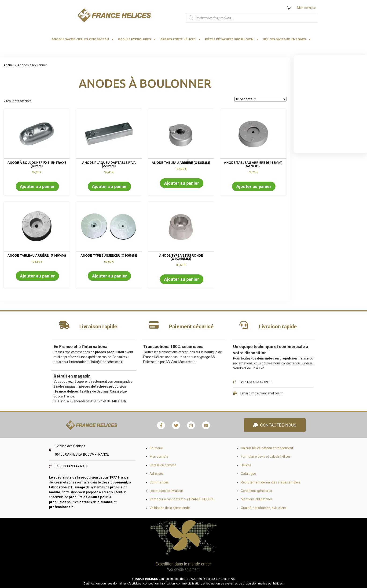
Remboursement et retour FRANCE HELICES (182, 499)
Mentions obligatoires (257, 499)
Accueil (9, 65)
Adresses (157, 474)
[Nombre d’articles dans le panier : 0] (289, 8)
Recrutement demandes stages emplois (271, 482)
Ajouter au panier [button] (37, 186)
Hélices (246, 465)
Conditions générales (256, 491)
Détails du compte (163, 465)
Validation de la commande (170, 508)
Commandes (159, 482)
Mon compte (306, 8)
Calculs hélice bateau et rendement (267, 448)
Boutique (156, 448)
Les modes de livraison (166, 491)
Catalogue (248, 474)
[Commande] (260, 99)
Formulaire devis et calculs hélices (266, 457)
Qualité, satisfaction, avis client (264, 508)
